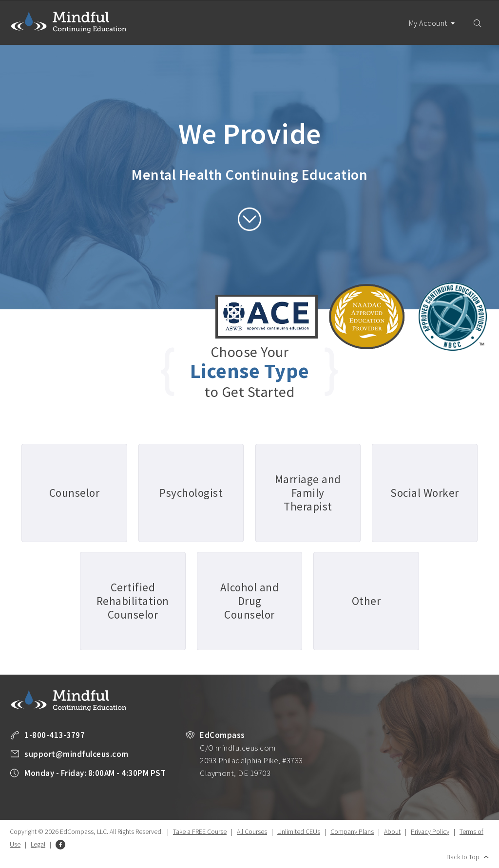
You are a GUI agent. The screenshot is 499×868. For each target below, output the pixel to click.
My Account (432, 31)
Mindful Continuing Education (69, 22)
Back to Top (463, 857)
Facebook (60, 845)
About (392, 831)
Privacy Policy (430, 831)
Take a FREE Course (200, 831)
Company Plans (352, 831)
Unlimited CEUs (299, 831)
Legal (38, 844)
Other (366, 601)
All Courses (252, 831)
